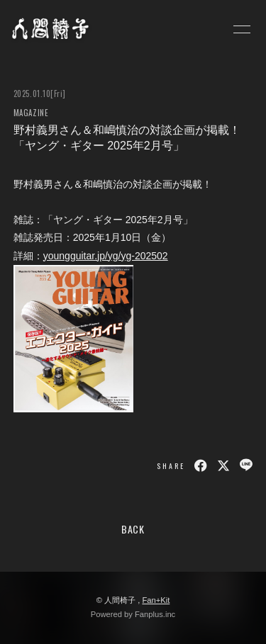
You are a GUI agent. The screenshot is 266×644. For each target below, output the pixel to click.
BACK (133, 529)
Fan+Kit (156, 600)
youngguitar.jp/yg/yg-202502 (106, 256)
